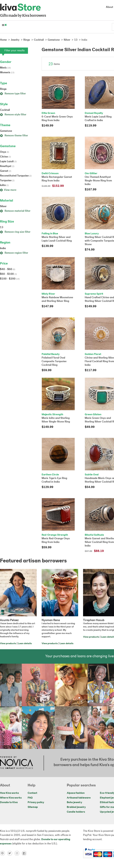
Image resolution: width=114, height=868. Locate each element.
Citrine (5, 157)
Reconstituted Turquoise (16, 176)
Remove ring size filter (15, 232)
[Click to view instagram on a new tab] (18, 853)
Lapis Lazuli (8, 162)
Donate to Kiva (9, 802)
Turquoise (7, 181)
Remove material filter (15, 211)
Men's (5, 68)
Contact (32, 793)
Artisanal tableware (79, 798)
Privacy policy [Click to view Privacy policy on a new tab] (36, 802)
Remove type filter (13, 94)
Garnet (6, 171)
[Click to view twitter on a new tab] (11, 853)
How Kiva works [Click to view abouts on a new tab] (9, 793)
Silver (3, 206)
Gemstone (6, 131)
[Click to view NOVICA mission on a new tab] (16, 763)
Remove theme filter (14, 136)
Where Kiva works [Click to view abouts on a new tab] (11, 798)
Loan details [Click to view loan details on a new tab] (25, 644)
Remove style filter (13, 115)
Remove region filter (14, 253)
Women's (7, 73)
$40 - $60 (8, 269)
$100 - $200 (10, 279)
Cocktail (5, 110)
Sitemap (33, 807)
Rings (3, 89)
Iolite (4, 185)
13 (2, 227)
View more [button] (8, 190)
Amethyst (7, 166)
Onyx (5, 152)
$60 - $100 (8, 274)
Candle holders (76, 812)
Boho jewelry (74, 802)
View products (8, 644)
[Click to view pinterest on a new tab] (4, 853)
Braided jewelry (76, 807)
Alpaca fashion (76, 793)
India (3, 248)
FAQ (30, 798)
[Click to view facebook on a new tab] (25, 853)
